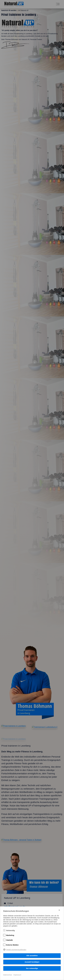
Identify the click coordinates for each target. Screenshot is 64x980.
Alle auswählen (32, 956)
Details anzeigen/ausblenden (16, 950)
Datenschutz (8, 975)
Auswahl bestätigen (32, 962)
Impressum (17, 975)
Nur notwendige (32, 968)
